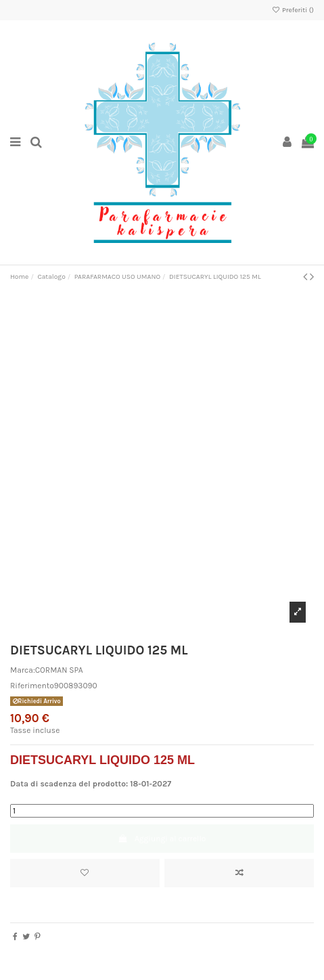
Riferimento (32, 686)
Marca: (23, 670)
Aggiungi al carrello (162, 839)
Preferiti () (293, 10)
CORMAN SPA (59, 670)
